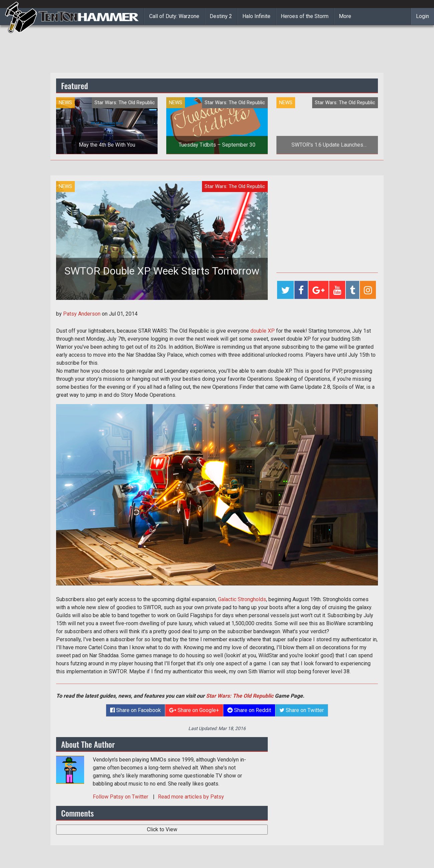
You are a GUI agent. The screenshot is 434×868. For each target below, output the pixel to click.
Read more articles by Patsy (191, 797)
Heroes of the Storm (305, 16)
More (345, 16)
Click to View (162, 829)
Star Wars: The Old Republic (240, 696)
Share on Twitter (302, 710)
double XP (263, 331)
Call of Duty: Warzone (174, 16)
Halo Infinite (256, 16)
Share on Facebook (136, 710)
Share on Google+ (194, 710)
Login (422, 16)
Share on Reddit (249, 710)
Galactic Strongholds (242, 599)
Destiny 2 (221, 16)
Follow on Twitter (121, 797)
